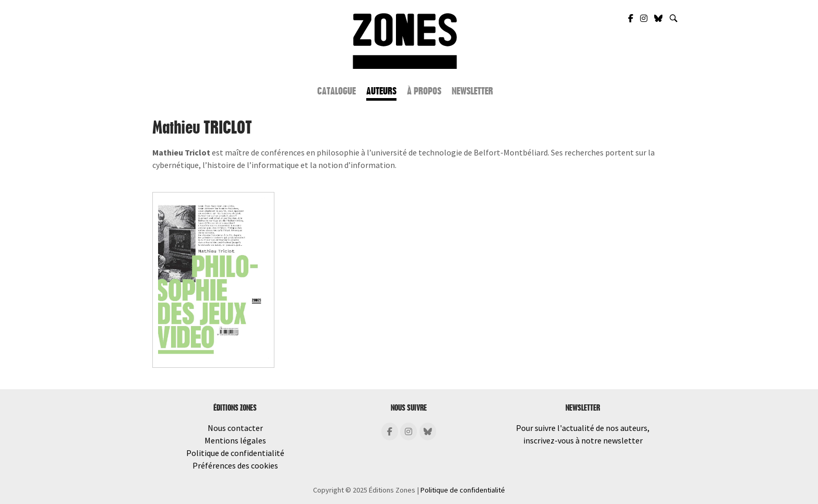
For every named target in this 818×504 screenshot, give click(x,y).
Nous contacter (235, 428)
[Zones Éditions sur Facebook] (631, 18)
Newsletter (472, 92)
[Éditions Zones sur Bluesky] (428, 431)
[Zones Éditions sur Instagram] (645, 18)
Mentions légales (235, 440)
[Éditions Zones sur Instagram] (408, 431)
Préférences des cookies (235, 465)
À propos (424, 92)
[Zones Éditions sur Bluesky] (659, 18)
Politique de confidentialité (235, 453)
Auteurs (381, 92)
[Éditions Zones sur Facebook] (390, 431)
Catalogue (336, 92)
